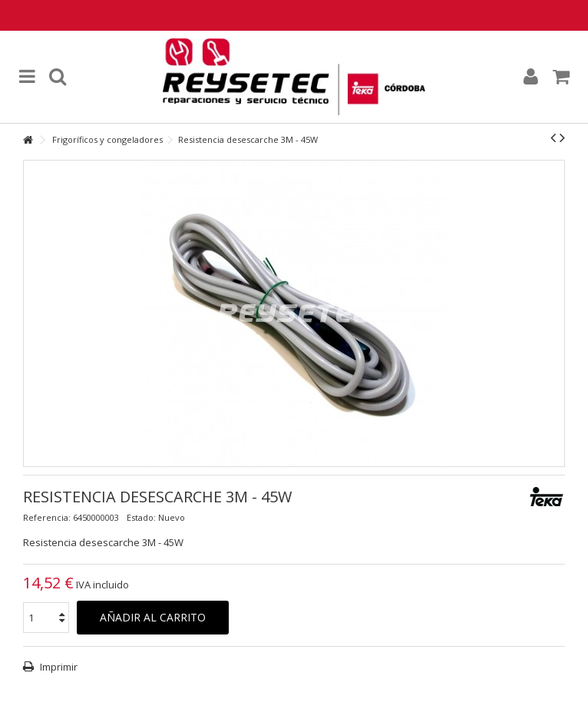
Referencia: (47, 517)
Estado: (141, 517)
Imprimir (58, 667)
